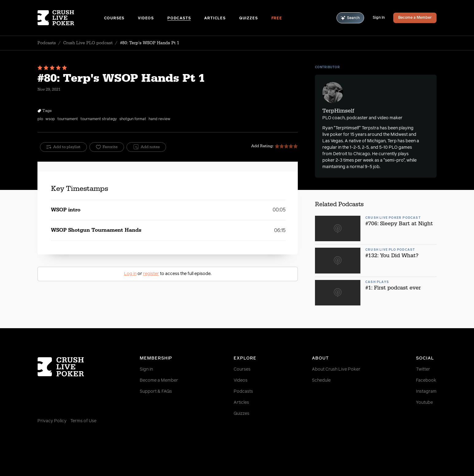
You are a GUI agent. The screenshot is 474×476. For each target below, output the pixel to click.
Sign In (379, 18)
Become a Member (415, 18)
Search (350, 18)
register (151, 274)
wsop (50, 119)
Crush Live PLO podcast (88, 43)
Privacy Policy (52, 421)
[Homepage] (71, 18)
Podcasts (179, 18)
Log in (130, 274)
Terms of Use (83, 421)
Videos (146, 18)
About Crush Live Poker (336, 369)
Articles (215, 18)
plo (40, 119)
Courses (114, 18)
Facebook (426, 380)
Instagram (426, 391)
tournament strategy (99, 119)
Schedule (321, 380)
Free (277, 18)
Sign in (146, 369)
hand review (159, 119)
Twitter (423, 369)
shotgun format (133, 119)
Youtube (424, 403)
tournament (68, 119)
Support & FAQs (156, 391)
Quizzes (249, 18)
